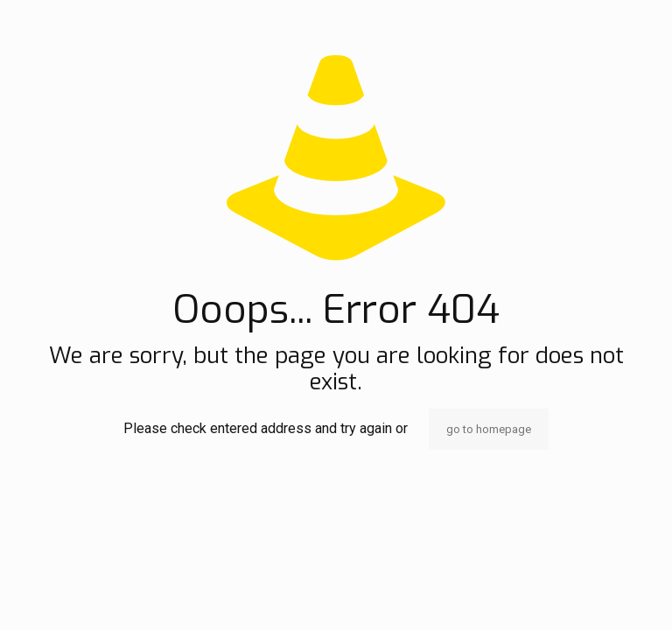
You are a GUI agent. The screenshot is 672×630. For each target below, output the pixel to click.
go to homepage (489, 429)
